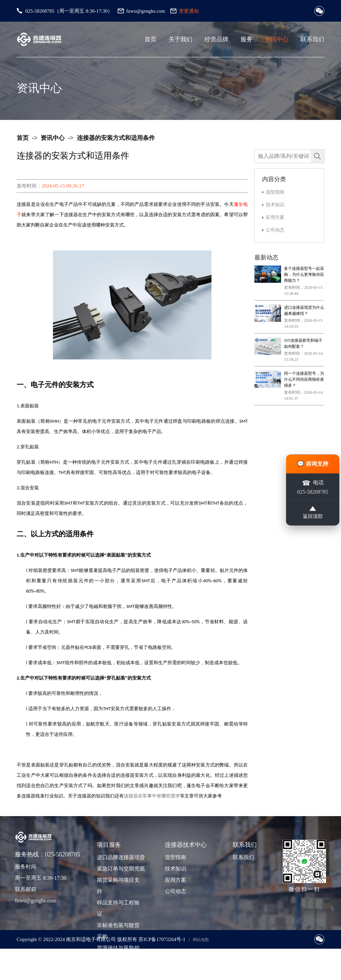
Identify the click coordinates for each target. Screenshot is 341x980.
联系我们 (312, 39)
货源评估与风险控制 (118, 954)
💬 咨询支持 (313, 462)
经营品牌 (216, 39)
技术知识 (275, 205)
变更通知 (189, 11)
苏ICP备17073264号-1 (162, 939)
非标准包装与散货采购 (118, 931)
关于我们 (180, 39)
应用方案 (275, 217)
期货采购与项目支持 (118, 886)
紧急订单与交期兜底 (120, 869)
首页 (151, 39)
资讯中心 (276, 39)
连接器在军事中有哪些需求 (152, 796)
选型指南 (275, 192)
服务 (246, 39)
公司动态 (275, 230)
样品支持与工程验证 (118, 908)
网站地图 (201, 940)
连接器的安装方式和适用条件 (116, 138)
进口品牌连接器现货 (120, 857)
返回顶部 (313, 515)
